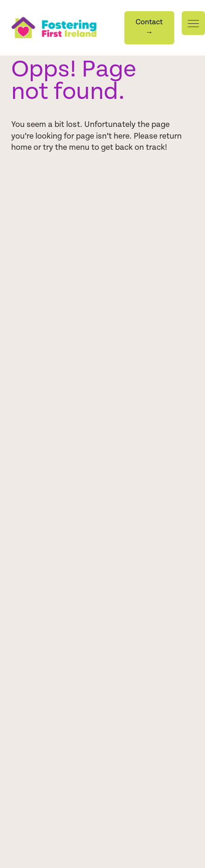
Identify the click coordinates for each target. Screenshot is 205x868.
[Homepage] (68, 28)
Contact (149, 27)
